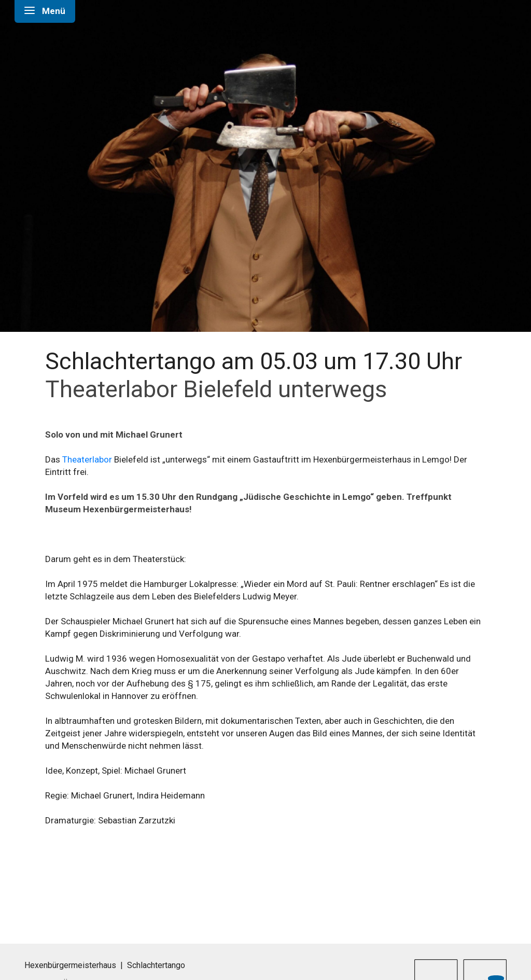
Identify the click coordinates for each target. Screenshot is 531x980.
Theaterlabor (87, 459)
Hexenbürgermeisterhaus (70, 965)
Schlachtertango (156, 965)
